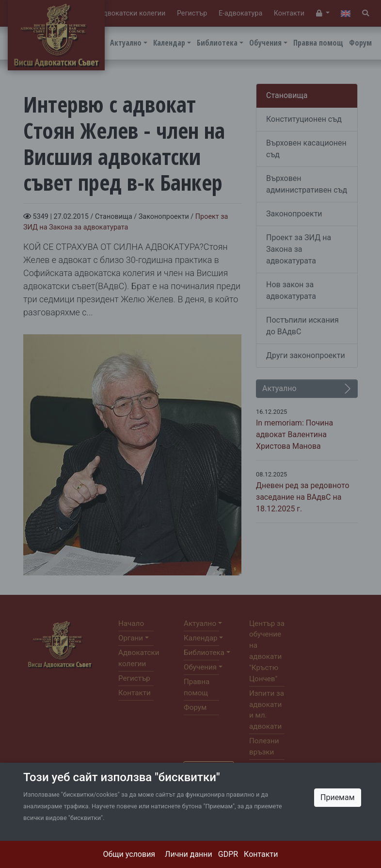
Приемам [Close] (338, 797)
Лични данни (189, 854)
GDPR (228, 854)
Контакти (261, 854)
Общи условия (129, 854)
